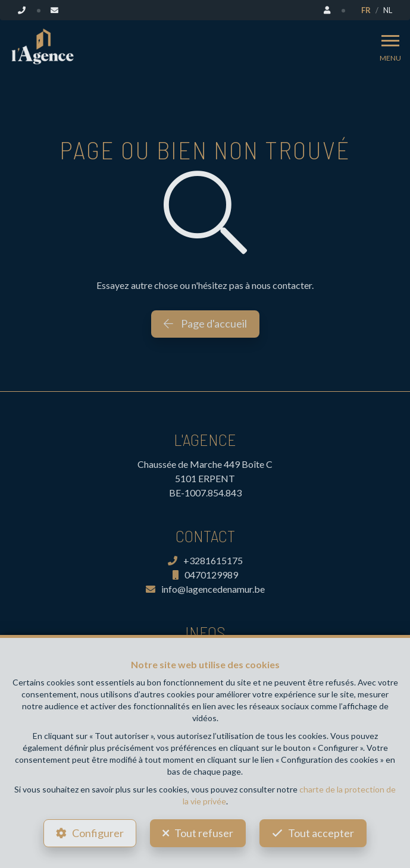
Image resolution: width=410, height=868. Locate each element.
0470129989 (205, 575)
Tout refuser (204, 833)
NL (388, 10)
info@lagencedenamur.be (205, 589)
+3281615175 (205, 560)
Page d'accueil (205, 323)
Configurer (98, 833)
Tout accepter (321, 833)
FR (366, 10)
